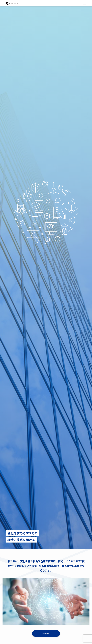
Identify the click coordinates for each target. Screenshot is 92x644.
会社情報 (46, 633)
